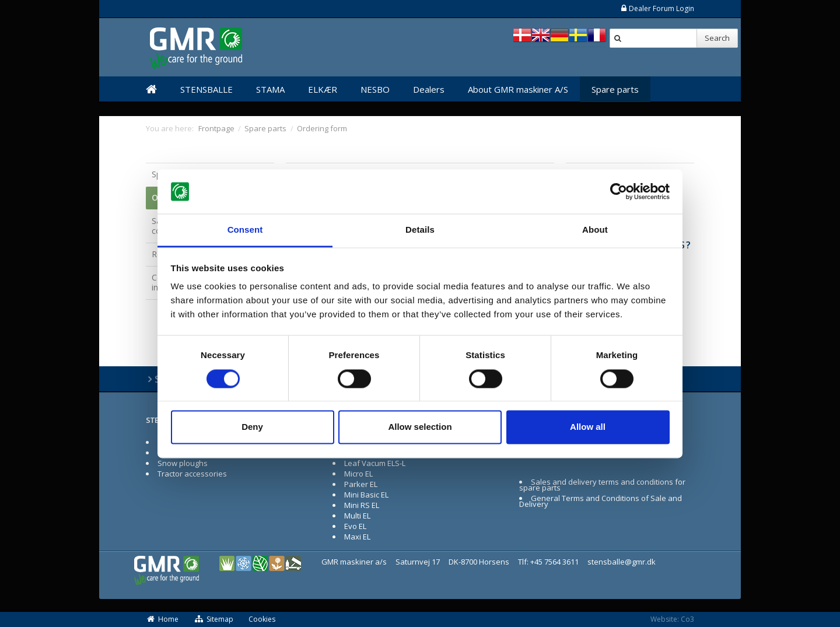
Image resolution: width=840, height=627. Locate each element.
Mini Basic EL (366, 495)
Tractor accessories (192, 474)
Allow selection (420, 427)
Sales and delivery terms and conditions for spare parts (602, 485)
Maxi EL (357, 537)
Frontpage (216, 128)
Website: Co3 (672, 619)
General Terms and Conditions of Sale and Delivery (601, 501)
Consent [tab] (245, 230)
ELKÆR (323, 89)
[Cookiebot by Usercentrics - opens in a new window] (619, 191)
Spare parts (615, 89)
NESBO (375, 89)
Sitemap (213, 619)
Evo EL (355, 526)
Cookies (262, 619)
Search (717, 38)
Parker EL (361, 484)
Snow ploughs (183, 463)
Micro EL (358, 474)
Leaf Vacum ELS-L (375, 463)
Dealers (429, 89)
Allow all (588, 427)
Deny (252, 427)
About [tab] (595, 230)
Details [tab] (420, 230)
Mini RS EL (362, 505)
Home (162, 619)
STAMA (270, 89)
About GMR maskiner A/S (518, 89)
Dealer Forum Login (657, 8)
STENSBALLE (206, 89)
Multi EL (357, 516)
